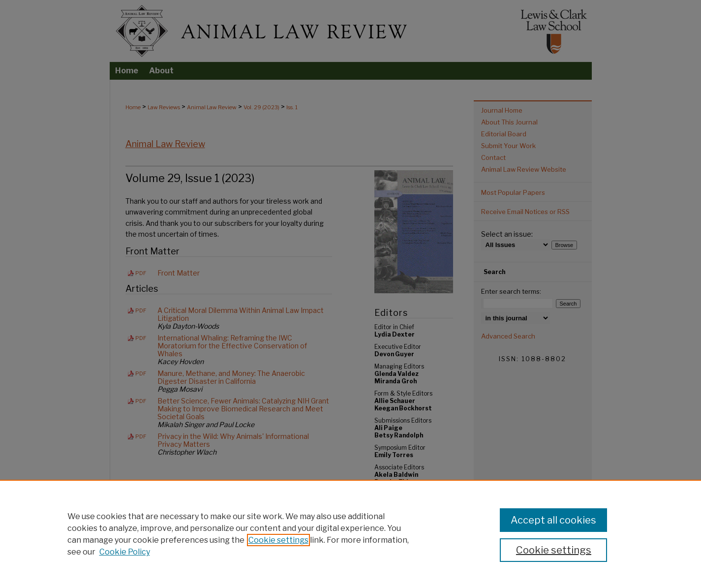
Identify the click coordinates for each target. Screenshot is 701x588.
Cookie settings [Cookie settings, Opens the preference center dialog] (554, 550)
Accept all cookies (553, 520)
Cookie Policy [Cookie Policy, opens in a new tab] (125, 552)
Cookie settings (278, 540)
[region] (350, 534)
